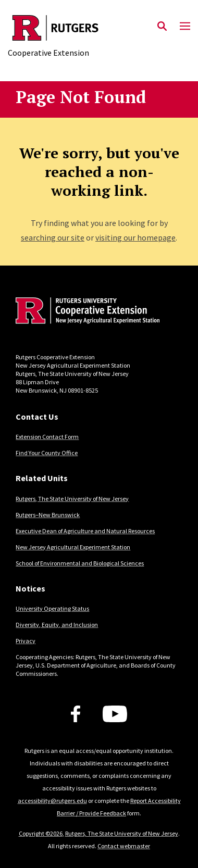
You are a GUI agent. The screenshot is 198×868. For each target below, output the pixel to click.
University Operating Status (52, 608)
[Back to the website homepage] (55, 28)
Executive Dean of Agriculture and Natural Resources (85, 531)
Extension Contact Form (47, 437)
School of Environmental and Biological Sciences (80, 563)
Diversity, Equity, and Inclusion (57, 625)
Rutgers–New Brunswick (48, 515)
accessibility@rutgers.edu (52, 801)
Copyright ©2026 (41, 833)
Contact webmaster (124, 846)
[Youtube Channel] (115, 714)
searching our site (53, 237)
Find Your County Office (47, 453)
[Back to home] (86, 312)
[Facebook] (76, 714)
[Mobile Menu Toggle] (185, 27)
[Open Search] (162, 27)
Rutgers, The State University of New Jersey (72, 499)
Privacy (26, 641)
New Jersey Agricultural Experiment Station (73, 547)
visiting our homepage (135, 237)
